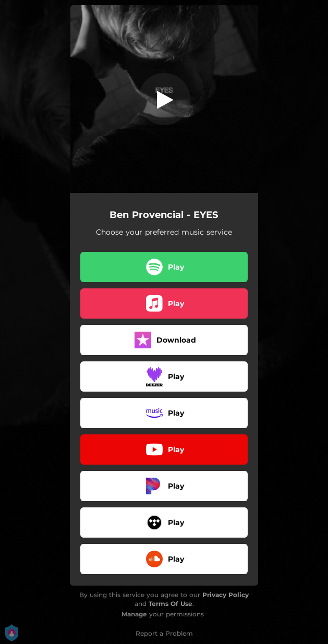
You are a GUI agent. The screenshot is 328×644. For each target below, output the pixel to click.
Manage (134, 614)
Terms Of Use (171, 604)
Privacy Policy (226, 595)
